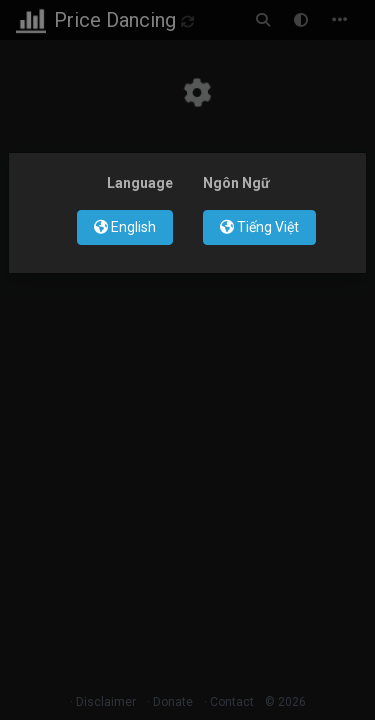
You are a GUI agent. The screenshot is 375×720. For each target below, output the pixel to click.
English (125, 227)
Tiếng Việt (259, 227)
